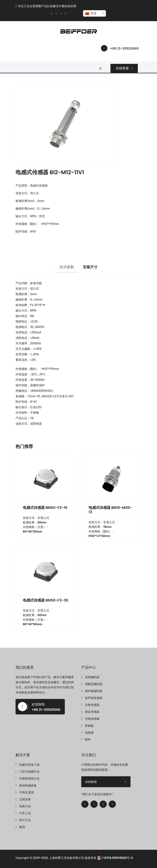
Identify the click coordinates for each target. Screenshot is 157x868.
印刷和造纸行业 (29, 779)
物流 (22, 827)
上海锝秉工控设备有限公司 (66, 858)
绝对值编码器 (94, 691)
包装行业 (25, 806)
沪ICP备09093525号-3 (117, 858)
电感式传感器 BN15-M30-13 (110, 510)
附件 (88, 740)
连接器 (89, 733)
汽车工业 (25, 813)
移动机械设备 (28, 785)
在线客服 (124, 68)
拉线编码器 (92, 677)
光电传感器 (92, 719)
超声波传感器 (94, 698)
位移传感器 (92, 705)
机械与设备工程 (29, 765)
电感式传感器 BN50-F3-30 (46, 600)
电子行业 (25, 820)
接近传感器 (92, 712)
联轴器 (89, 726)
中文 (94, 13)
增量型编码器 (94, 684)
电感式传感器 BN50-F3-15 (45, 508)
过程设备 (25, 799)
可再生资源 (26, 792)
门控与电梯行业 (29, 772)
